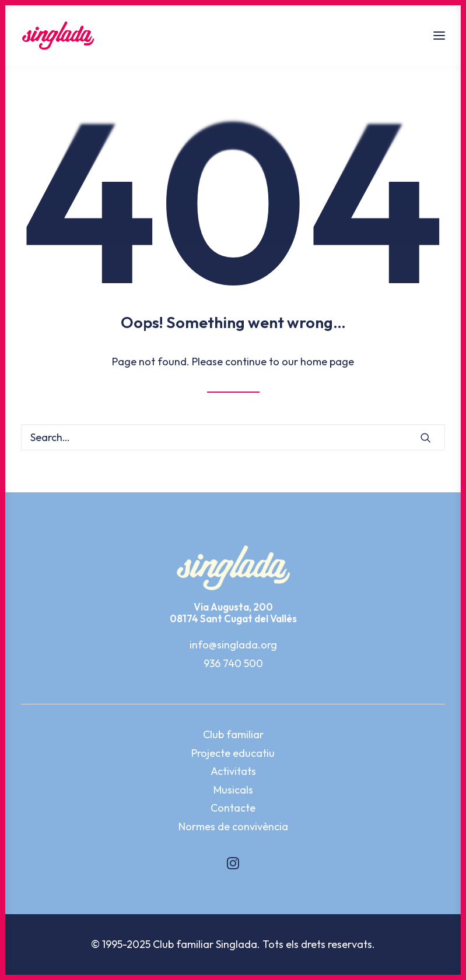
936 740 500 (233, 663)
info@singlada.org (233, 645)
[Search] (233, 437)
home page (327, 362)
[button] (439, 36)
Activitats (233, 771)
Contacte (233, 808)
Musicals (233, 790)
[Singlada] (58, 36)
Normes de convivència (233, 826)
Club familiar (233, 734)
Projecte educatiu (233, 753)
